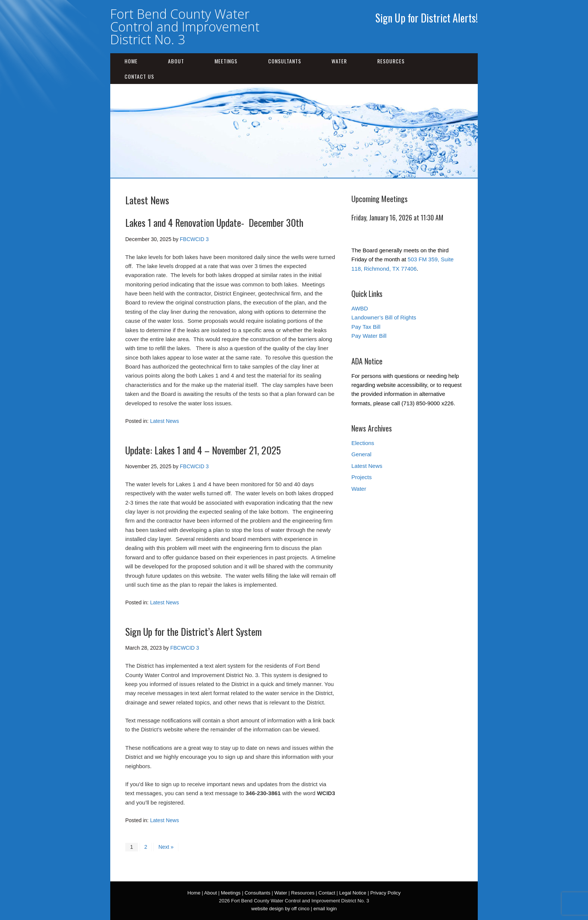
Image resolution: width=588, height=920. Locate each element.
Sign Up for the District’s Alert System (193, 632)
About (176, 61)
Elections (363, 443)
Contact (327, 893)
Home (131, 61)
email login (325, 909)
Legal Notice (352, 893)
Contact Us (139, 76)
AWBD (360, 308)
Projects (361, 477)
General (361, 454)
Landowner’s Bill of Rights (384, 317)
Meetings (226, 61)
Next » (166, 847)
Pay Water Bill (369, 336)
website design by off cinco (280, 909)
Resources (391, 61)
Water (339, 61)
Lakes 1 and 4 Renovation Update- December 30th (214, 223)
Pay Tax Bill (366, 327)
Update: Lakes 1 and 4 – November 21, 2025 (203, 450)
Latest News (164, 421)
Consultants (285, 61)
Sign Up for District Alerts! (427, 18)
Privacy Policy (385, 893)
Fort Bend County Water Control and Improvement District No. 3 (185, 27)
